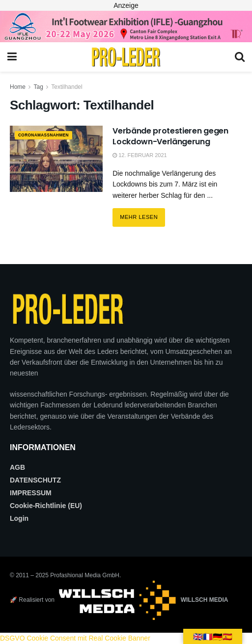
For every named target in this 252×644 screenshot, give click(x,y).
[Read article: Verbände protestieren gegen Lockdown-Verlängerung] (56, 159)
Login (19, 518)
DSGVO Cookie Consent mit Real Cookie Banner (75, 638)
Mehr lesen (142, 214)
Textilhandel (67, 87)
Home (18, 87)
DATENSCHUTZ (35, 480)
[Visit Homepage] (126, 57)
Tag (38, 87)
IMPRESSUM (31, 493)
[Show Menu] (12, 57)
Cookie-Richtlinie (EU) (46, 506)
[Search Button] (240, 57)
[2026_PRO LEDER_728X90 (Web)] (126, 26)
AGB (17, 467)
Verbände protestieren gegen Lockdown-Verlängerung (170, 136)
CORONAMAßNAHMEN (52, 135)
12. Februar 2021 (140, 155)
